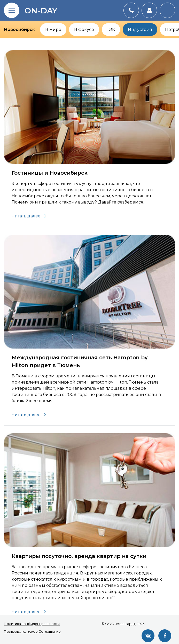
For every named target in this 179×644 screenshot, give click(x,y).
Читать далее (26, 216)
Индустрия (140, 29)
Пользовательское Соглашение (32, 631)
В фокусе (84, 29)
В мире (53, 29)
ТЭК (111, 29)
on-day (41, 11)
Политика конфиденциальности (32, 624)
